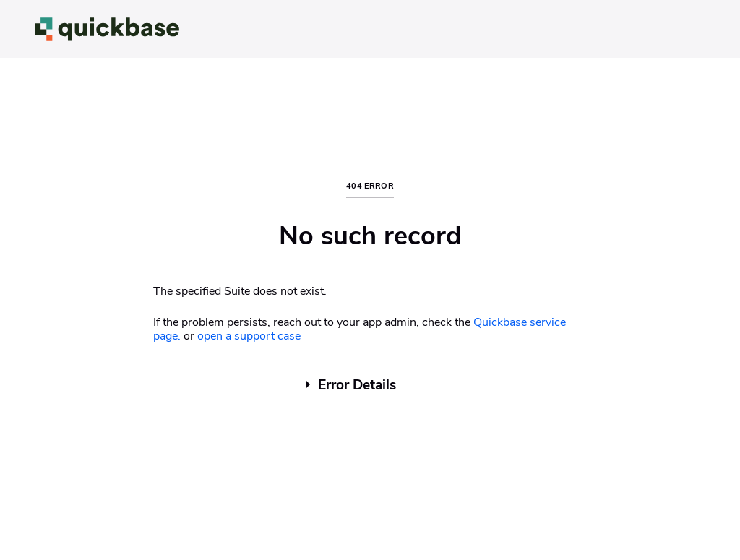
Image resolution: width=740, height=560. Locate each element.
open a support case (249, 336)
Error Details (357, 385)
